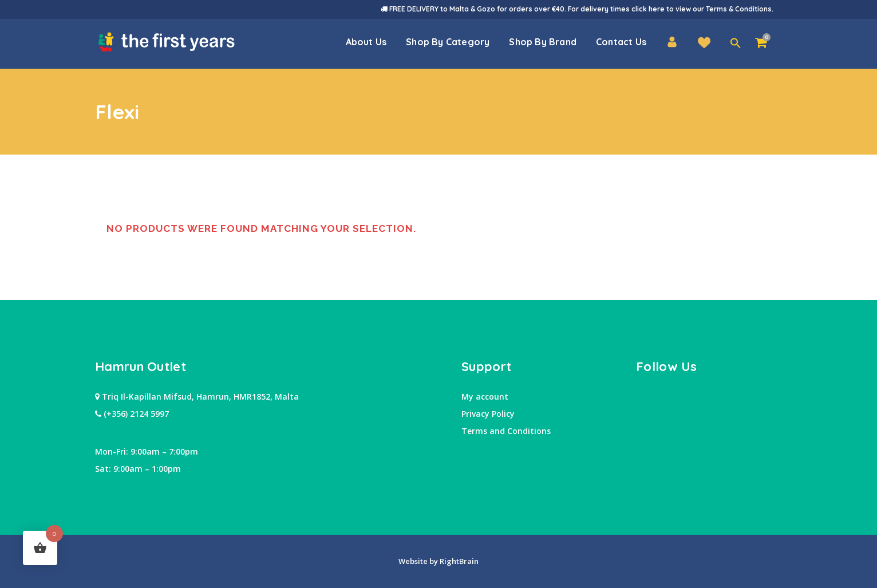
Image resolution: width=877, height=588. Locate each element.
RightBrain (458, 561)
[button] (736, 44)
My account (485, 396)
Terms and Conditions (506, 431)
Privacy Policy (488, 414)
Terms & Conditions (739, 9)
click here (648, 9)
